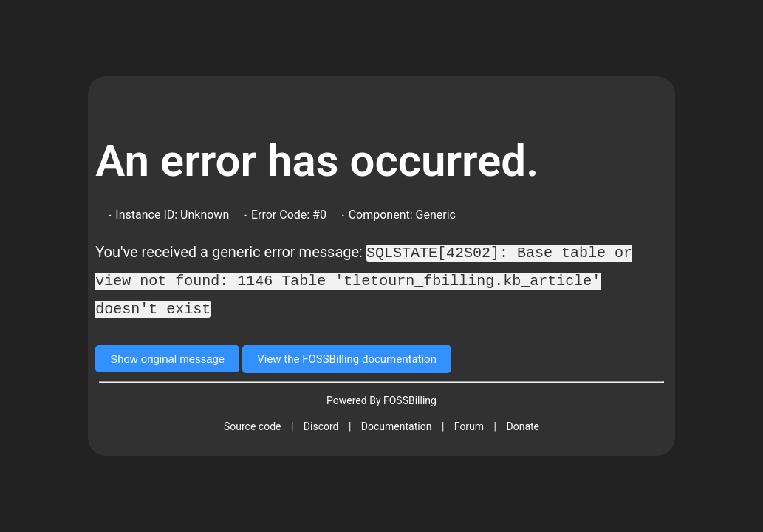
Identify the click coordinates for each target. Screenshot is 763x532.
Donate (523, 424)
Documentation (397, 424)
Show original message (167, 357)
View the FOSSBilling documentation (347, 357)
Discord (321, 424)
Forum (469, 424)
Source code (253, 424)
